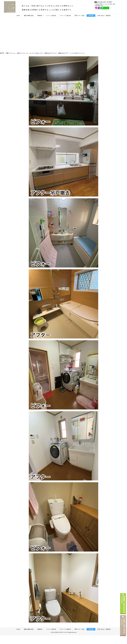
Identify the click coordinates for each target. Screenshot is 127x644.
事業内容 (40, 16)
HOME (18, 16)
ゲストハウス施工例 (65, 16)
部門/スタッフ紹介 (80, 16)
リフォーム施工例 (51, 16)
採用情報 (91, 16)
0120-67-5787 (105, 2)
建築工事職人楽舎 (29, 16)
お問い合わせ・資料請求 (104, 16)
